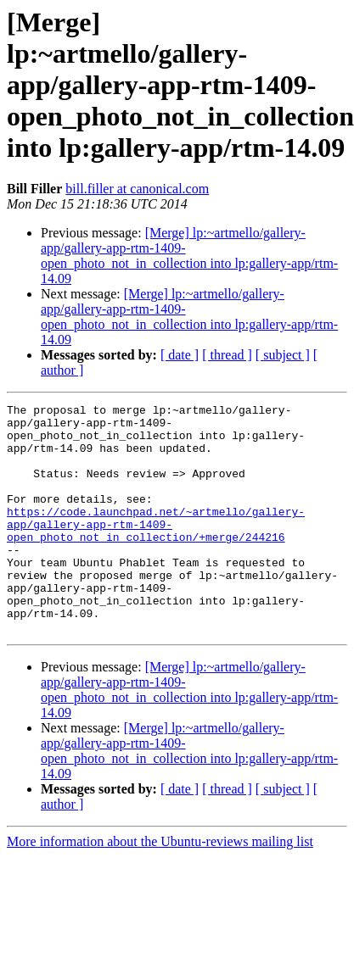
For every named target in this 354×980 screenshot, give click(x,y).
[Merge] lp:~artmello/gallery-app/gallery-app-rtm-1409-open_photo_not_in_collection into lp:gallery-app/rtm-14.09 (189, 256)
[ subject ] (283, 355)
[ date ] (180, 355)
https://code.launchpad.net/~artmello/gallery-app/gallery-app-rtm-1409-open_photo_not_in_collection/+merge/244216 (156, 549)
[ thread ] (227, 355)
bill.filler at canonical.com (137, 189)
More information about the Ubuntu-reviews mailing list (160, 887)
